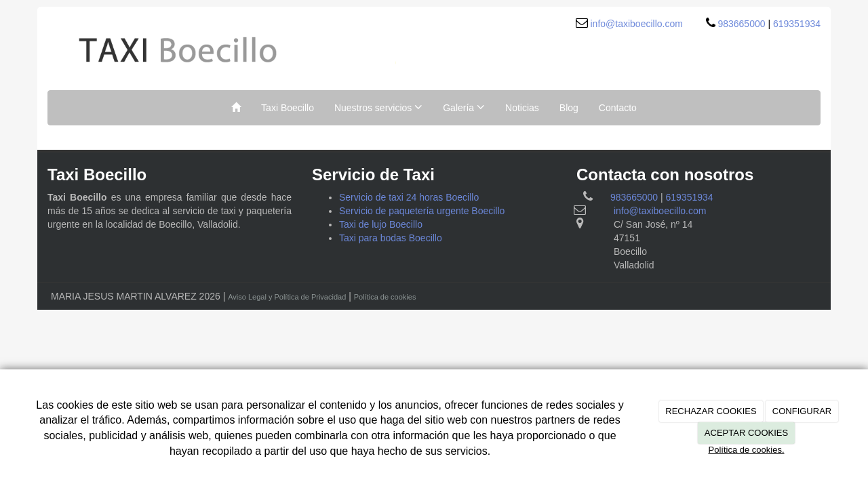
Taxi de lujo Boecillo (381, 224)
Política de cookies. (746, 450)
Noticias (522, 108)
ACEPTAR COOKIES (746, 433)
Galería (464, 107)
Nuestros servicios (378, 107)
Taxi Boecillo (288, 108)
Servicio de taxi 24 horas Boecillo (409, 197)
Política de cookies (385, 297)
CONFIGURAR (802, 411)
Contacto (618, 108)
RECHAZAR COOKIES (711, 411)
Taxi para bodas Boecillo (391, 238)
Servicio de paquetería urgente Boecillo (422, 211)
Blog (569, 108)
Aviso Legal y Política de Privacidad (287, 297)
